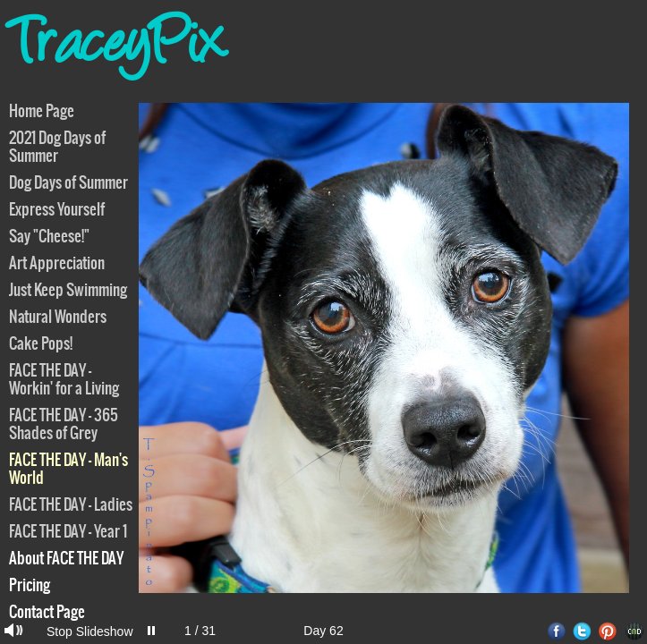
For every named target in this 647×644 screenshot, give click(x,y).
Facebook (556, 631)
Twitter (582, 631)
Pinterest (608, 631)
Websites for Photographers (634, 631)
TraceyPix (118, 49)
